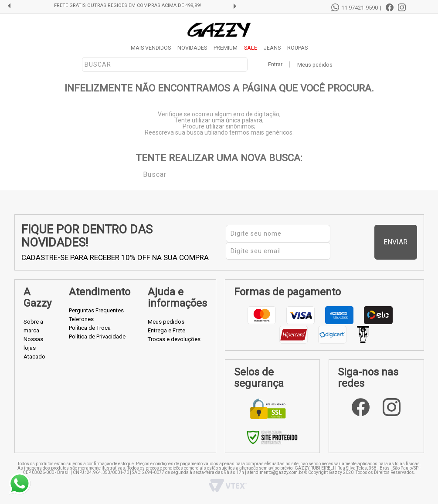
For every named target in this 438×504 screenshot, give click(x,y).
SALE (251, 48)
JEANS (272, 48)
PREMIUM (226, 48)
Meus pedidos (315, 65)
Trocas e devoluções (174, 339)
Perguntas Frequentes (96, 310)
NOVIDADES (192, 48)
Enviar (400, 242)
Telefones (81, 319)
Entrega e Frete (166, 330)
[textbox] (165, 64)
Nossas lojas (33, 343)
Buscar (137, 174)
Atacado (34, 357)
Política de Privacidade (97, 337)
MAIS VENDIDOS (151, 48)
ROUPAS (297, 48)
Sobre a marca (33, 326)
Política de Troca (90, 328)
